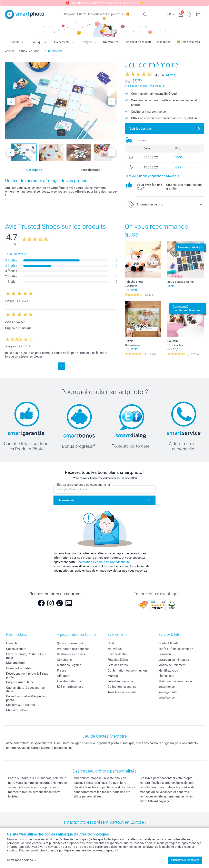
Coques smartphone (20, 682)
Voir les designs (141, 129)
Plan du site (166, 676)
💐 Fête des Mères (188, 42)
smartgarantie (168, 692)
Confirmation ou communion (127, 671)
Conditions (64, 660)
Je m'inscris (66, 500)
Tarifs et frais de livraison (176, 649)
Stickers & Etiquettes (21, 705)
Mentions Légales (69, 665)
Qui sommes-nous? (70, 643)
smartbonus (167, 698)
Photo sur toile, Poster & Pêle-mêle (27, 656)
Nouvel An (115, 649)
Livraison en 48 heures (174, 660)
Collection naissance (122, 687)
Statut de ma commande (175, 681)
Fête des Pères (118, 665)
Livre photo (14, 643)
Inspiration (164, 42)
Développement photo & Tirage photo (27, 675)
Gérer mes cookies (22, 860)
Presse (62, 671)
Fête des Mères (118, 660)
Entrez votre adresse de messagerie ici (84, 485)
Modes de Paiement (172, 665)
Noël (111, 643)
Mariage (113, 676)
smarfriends (167, 687)
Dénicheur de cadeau (138, 42)
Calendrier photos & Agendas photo (26, 698)
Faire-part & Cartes (19, 668)
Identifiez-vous (168, 671)
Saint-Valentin (117, 654)
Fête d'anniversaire (120, 681)
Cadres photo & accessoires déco (25, 690)
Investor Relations (69, 681)
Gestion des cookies (71, 654)
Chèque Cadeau (17, 710)
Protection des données (73, 649)
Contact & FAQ (168, 643)
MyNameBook (16, 663)
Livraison (165, 654)
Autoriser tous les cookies (185, 860)
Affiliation (64, 676)
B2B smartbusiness (70, 687)
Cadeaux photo (16, 649)
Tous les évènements (122, 692)
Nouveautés (111, 42)
